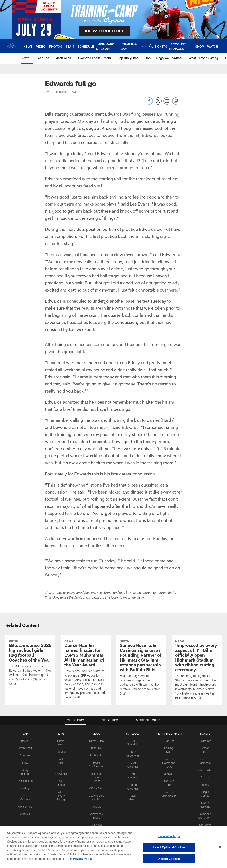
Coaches (25, 755)
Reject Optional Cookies (169, 851)
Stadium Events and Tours (169, 763)
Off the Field (96, 788)
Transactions (25, 781)
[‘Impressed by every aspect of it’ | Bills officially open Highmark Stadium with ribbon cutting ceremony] (197, 670)
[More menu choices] (144, 46)
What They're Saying (61, 796)
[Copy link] (176, 101)
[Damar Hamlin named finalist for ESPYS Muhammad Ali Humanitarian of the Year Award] (86, 670)
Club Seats (205, 770)
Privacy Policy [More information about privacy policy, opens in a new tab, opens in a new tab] (83, 862)
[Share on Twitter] (158, 103)
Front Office (25, 806)
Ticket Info (205, 741)
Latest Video (96, 741)
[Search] (151, 46)
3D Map (169, 774)
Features (61, 752)
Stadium (169, 741)
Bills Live (96, 748)
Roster (25, 741)
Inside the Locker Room (96, 777)
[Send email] (167, 103)
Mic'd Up (96, 806)
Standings (25, 788)
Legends (25, 814)
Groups (205, 777)
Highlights (96, 755)
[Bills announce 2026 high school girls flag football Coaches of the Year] (30, 663)
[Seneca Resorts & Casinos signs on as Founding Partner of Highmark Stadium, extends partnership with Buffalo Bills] (141, 668)
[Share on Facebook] (149, 103)
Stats (25, 763)
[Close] (220, 850)
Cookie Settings (169, 840)
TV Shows (96, 825)
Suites (205, 784)
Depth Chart (25, 748)
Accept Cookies (169, 862)
